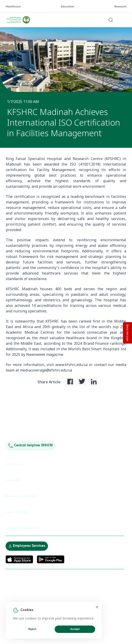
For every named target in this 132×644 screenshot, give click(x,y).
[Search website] (111, 20)
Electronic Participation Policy (26, 601)
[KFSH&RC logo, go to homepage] (18, 23)
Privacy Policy (59, 601)
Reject (32, 629)
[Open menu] (124, 20)
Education (68, 7)
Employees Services (27, 546)
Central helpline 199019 (31, 446)
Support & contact (65, 512)
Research (120, 7)
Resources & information (65, 496)
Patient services (65, 464)
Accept (75, 629)
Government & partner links (65, 528)
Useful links (65, 480)
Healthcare (13, 7)
